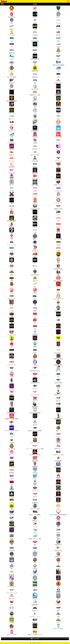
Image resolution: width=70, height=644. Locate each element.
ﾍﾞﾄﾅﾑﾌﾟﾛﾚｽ (58, 602)
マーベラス (58, 153)
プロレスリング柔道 (35, 506)
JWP (58, 117)
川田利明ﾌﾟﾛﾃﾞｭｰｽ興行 (35, 93)
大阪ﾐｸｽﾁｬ (35, 279)
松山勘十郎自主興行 (58, 267)
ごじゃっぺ (12, 285)
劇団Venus (35, 518)
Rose (35, 530)
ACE (35, 81)
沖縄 (35, 303)
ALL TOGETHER (35, 39)
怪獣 (58, 255)
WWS (35, 219)
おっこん (11, 608)
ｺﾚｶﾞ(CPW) (12, 399)
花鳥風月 (35, 309)
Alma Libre (35, 470)
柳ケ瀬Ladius (12, 572)
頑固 (58, 261)
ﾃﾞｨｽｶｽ (11, 249)
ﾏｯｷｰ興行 (11, 357)
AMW (58, 303)
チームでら (58, 285)
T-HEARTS (12, 440)
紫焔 (58, 524)
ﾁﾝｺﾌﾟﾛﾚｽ (35, 476)
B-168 (11, 351)
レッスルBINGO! (12, 524)
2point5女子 (58, 440)
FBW (11, 434)
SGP (35, 285)
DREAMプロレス (58, 446)
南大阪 (11, 536)
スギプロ (35, 524)
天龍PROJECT (35, 69)
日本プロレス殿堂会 (12, 75)
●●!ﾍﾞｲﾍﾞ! (58, 195)
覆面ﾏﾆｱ (35, 237)
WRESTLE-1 (12, 81)
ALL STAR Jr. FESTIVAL (35, 452)
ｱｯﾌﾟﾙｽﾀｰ (35, 195)
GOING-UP (35, 225)
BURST (58, 291)
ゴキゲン (58, 506)
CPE (35, 315)
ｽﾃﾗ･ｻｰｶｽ (58, 620)
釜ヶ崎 (35, 626)
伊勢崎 (58, 423)
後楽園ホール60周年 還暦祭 (12, 416)
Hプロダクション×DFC (58, 452)
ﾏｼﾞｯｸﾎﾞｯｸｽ (58, 572)
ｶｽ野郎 (11, 279)
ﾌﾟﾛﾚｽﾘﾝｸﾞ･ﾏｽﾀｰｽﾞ (58, 81)
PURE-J (35, 123)
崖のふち (11, 183)
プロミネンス (12, 159)
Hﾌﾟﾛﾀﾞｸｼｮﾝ (35, 620)
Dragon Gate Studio (58, 357)
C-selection (12, 494)
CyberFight (35, 33)
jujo (35, 267)
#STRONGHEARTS (35, 57)
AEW (11, 123)
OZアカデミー (12, 129)
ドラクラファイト (58, 494)
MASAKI (35, 578)
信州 (11, 345)
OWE (11, 63)
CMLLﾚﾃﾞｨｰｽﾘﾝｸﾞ (12, 297)
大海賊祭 (11, 201)
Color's (58, 171)
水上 (58, 596)
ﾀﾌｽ (58, 321)
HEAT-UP (11, 225)
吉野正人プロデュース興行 (35, 536)
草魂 (11, 578)
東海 (35, 339)
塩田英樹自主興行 (58, 416)
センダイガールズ (35, 129)
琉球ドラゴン (12, 117)
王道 (11, 488)
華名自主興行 (12, 165)
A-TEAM (58, 105)
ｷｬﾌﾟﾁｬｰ (11, 327)
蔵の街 (58, 536)
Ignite (58, 500)
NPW (58, 315)
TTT (11, 267)
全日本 (35, 9)
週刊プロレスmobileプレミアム (35, 632)
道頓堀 (58, 99)
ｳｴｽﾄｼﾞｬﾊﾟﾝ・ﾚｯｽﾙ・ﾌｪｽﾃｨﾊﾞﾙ (12, 428)
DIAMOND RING (58, 380)
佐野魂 (11, 273)
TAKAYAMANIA (58, 93)
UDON (11, 614)
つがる (35, 596)
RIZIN (11, 207)
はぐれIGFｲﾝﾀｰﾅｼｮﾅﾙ (35, 207)
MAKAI (35, 291)
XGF (35, 416)
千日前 (11, 315)
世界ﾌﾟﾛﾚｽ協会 (35, 183)
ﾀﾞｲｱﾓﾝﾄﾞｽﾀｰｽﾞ (12, 111)
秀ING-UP (35, 584)
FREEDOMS (35, 75)
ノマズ (58, 411)
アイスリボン (58, 129)
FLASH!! (58, 470)
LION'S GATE (58, 482)
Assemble (35, 141)
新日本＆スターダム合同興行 (35, 428)
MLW (58, 111)
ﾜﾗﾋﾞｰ (58, 333)
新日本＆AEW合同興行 (12, 99)
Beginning (35, 165)
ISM (11, 482)
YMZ (58, 165)
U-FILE (58, 219)
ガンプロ (35, 27)
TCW (35, 111)
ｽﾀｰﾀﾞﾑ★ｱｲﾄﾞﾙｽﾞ (12, 141)
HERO (58, 608)
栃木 (11, 423)
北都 (35, 231)
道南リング (58, 428)
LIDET (58, 57)
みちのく (58, 15)
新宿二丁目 (58, 368)
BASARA (58, 33)
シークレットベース (12, 243)
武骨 (35, 351)
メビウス (35, 213)
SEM (11, 380)
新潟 (35, 590)
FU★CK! (11, 387)
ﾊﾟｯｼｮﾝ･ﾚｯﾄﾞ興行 (58, 135)
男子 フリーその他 (58, 626)
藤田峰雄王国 (35, 404)
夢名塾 (35, 345)
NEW (11, 476)
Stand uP (35, 423)
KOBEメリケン (58, 554)
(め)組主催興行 (35, 602)
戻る (2, 4)
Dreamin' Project (58, 548)
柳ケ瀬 (35, 566)
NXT (35, 548)
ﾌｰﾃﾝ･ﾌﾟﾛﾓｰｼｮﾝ (58, 201)
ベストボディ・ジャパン (35, 614)
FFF (35, 327)
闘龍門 (11, 392)
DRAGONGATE (12, 15)
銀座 (11, 542)
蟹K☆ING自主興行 (58, 279)
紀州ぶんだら (12, 596)
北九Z (11, 602)
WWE (35, 117)
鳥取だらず (35, 608)
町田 (11, 560)
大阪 (58, 51)
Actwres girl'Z (12, 171)
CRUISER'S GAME (35, 380)
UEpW (11, 518)
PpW (11, 530)
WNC (58, 75)
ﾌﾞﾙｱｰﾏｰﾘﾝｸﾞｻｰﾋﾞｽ (12, 584)
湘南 (11, 339)
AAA (58, 387)
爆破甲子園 (12, 51)
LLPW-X (58, 123)
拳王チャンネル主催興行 (35, 512)
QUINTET (35, 201)
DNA (11, 39)
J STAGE (58, 243)
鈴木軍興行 (58, 87)
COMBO (35, 363)
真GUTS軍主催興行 (12, 219)
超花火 (35, 357)
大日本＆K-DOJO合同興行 (58, 63)
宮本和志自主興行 (58, 363)
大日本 (35, 21)
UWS (11, 321)
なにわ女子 (58, 518)
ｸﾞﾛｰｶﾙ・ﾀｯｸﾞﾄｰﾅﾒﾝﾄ (35, 440)
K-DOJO (11, 57)
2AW (35, 63)
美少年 (35, 243)
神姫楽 (11, 177)
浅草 (58, 560)
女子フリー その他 (12, 632)
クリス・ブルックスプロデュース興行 (35, 446)
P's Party (11, 189)
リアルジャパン (12, 69)
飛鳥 (58, 273)
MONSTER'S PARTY (12, 411)
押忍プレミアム (58, 392)
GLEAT (35, 51)
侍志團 (58, 578)
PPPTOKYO (35, 249)
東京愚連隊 (12, 93)
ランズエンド (35, 488)
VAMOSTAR (35, 333)
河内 (58, 614)
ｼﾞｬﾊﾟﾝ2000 (58, 327)
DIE (35, 434)
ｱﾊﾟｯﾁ (11, 105)
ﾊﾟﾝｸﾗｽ (11, 195)
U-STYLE (58, 225)
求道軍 (11, 231)
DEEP (35, 255)
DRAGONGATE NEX (35, 368)
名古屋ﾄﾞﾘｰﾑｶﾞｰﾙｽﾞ (58, 183)
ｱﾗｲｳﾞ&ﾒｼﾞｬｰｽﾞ (58, 309)
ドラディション (12, 87)
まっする (58, 27)
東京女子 (11, 27)
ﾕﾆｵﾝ (11, 45)
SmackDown (12, 548)
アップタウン (12, 512)
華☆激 (58, 231)
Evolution (11, 458)
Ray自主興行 (58, 177)
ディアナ (58, 141)
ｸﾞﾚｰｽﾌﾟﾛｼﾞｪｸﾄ (35, 572)
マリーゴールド (12, 33)
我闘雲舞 (11, 147)
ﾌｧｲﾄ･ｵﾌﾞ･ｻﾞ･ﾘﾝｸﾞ (12, 363)
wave (11, 135)
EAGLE (58, 339)
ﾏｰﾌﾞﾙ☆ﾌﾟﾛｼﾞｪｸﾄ (58, 189)
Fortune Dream (35, 87)
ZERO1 (35, 15)
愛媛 (35, 482)
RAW (35, 375)
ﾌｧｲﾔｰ (58, 476)
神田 (11, 566)
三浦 (58, 584)
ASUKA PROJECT (35, 273)
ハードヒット (35, 45)
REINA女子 (12, 153)
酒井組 (58, 488)
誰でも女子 (35, 147)
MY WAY (58, 530)
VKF (58, 345)
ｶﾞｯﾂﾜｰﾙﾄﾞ (58, 213)
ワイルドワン (58, 434)
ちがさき (58, 566)
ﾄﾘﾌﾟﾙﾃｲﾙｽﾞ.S (58, 159)
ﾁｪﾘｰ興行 (11, 375)
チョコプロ (58, 147)
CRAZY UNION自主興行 (35, 411)
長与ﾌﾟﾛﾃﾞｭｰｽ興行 (35, 153)
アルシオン (35, 387)
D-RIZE (58, 45)
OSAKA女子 (35, 135)
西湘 (11, 554)
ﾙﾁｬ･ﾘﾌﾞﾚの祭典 (58, 237)
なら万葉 (11, 620)
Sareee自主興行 (58, 458)
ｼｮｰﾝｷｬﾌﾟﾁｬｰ (35, 399)
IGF (11, 368)
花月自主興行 (35, 171)
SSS (58, 375)
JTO (58, 69)
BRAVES (58, 590)
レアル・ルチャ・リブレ (12, 590)
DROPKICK (12, 464)
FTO (35, 321)
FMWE (58, 404)
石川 (11, 506)
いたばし (11, 309)
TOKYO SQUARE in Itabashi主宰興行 (58, 512)
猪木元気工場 (35, 458)
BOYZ (58, 39)
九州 (11, 237)
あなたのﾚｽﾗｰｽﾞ (58, 351)
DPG (35, 261)
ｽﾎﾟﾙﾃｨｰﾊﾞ (12, 255)
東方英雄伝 (12, 470)
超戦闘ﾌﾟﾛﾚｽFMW (58, 207)
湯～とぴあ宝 (12, 446)
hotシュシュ (12, 452)
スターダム (58, 21)
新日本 (11, 9)
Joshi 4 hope (35, 177)
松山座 (11, 303)
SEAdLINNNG (35, 159)
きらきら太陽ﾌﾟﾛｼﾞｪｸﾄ (58, 297)
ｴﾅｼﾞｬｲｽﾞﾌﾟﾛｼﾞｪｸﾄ (12, 333)
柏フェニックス (58, 464)
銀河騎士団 (35, 500)
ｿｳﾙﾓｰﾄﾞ (35, 297)
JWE (11, 404)
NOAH (58, 9)
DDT (11, 21)
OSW (35, 105)
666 (11, 261)
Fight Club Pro (58, 542)
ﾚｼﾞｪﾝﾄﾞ (11, 213)
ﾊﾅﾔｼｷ (35, 560)
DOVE (11, 291)
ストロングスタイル (35, 392)
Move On (58, 399)
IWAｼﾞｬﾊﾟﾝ (35, 99)
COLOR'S (35, 189)
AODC (58, 249)
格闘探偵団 (35, 464)
